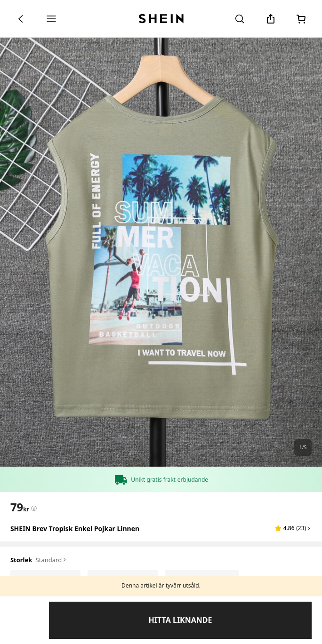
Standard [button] (52, 560)
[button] (293, 528)
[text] (20, 507)
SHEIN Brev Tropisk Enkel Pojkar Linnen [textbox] (75, 529)
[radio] (46, 581)
